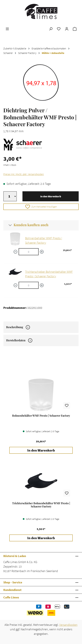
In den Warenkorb (51, 196)
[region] (41, 83)
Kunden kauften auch (31, 225)
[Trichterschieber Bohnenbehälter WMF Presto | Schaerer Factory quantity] (29, 285)
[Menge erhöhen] (42, 252)
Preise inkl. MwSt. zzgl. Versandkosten (24, 174)
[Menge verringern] (15, 252)
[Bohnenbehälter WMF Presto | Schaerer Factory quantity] (29, 252)
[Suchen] (51, 29)
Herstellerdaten (19, 340)
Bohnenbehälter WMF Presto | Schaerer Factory (41, 416)
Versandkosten (68, 625)
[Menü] (7, 29)
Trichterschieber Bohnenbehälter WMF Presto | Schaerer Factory (41, 505)
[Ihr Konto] (67, 29)
